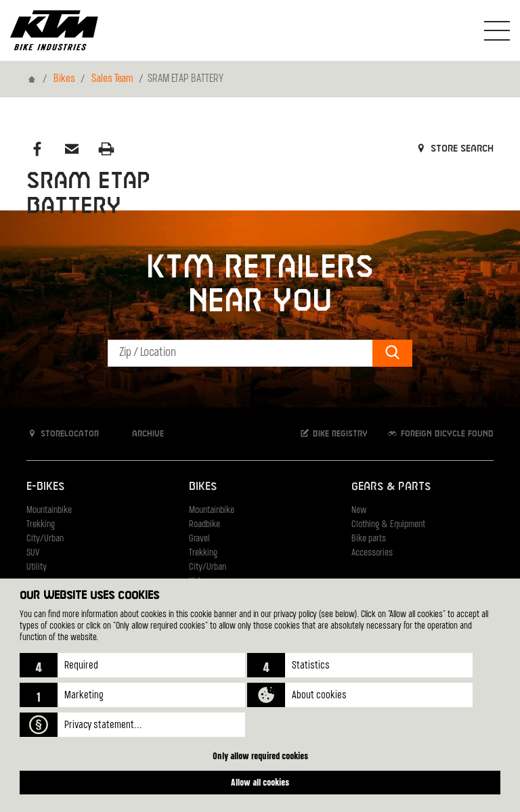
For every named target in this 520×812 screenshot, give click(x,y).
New (359, 511)
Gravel (199, 539)
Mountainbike (49, 511)
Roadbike (204, 525)
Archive (141, 433)
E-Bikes (45, 487)
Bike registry (333, 433)
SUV (33, 553)
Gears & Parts (391, 487)
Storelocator (63, 433)
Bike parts (369, 539)
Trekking (41, 525)
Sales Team (112, 79)
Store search (454, 149)
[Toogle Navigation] (497, 30)
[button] (132, 665)
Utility (37, 567)
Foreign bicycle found (440, 433)
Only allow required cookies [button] (260, 755)
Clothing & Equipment (388, 525)
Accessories (372, 553)
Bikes (64, 79)
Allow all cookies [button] (260, 782)
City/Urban (45, 539)
